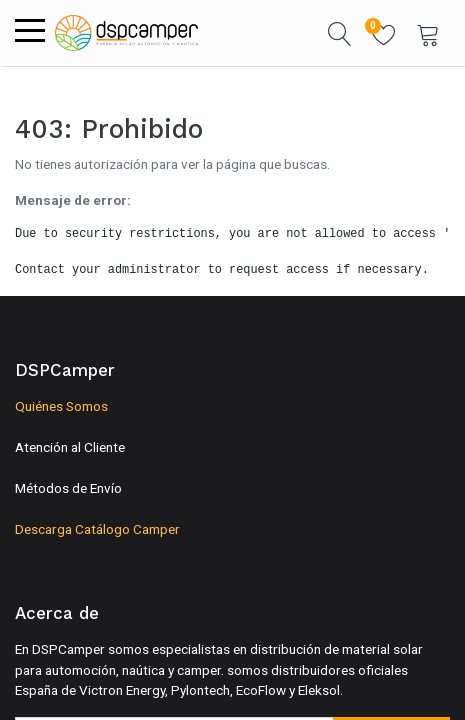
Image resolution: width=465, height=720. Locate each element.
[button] (340, 33)
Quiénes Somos (61, 406)
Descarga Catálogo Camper (97, 529)
